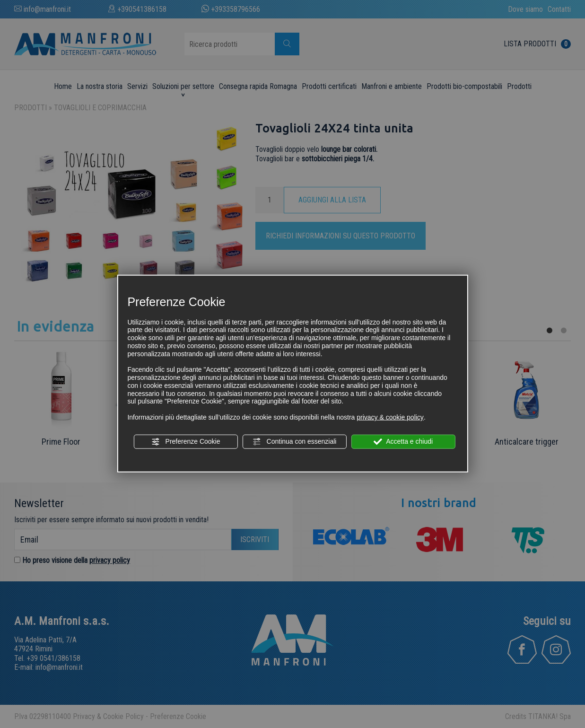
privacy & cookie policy (390, 417)
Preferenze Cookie (186, 442)
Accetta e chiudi (403, 442)
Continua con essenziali (295, 442)
